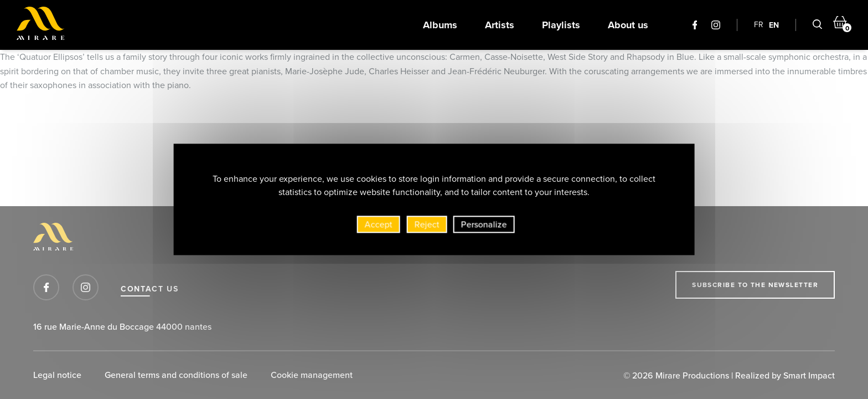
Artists (500, 25)
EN (774, 25)
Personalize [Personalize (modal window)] (484, 227)
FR (759, 25)
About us (628, 25)
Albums (440, 25)
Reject (427, 227)
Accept (379, 227)
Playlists (561, 25)
